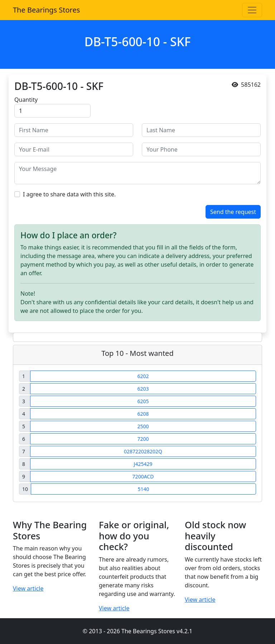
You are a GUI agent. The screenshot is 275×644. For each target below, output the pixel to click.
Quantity (26, 100)
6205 (143, 401)
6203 (143, 389)
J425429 (143, 464)
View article (28, 588)
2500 (143, 426)
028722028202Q (143, 451)
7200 (143, 439)
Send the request (233, 212)
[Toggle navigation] (252, 10)
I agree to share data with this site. (69, 194)
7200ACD (143, 476)
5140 (143, 489)
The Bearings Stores (46, 10)
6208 (143, 414)
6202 (143, 376)
